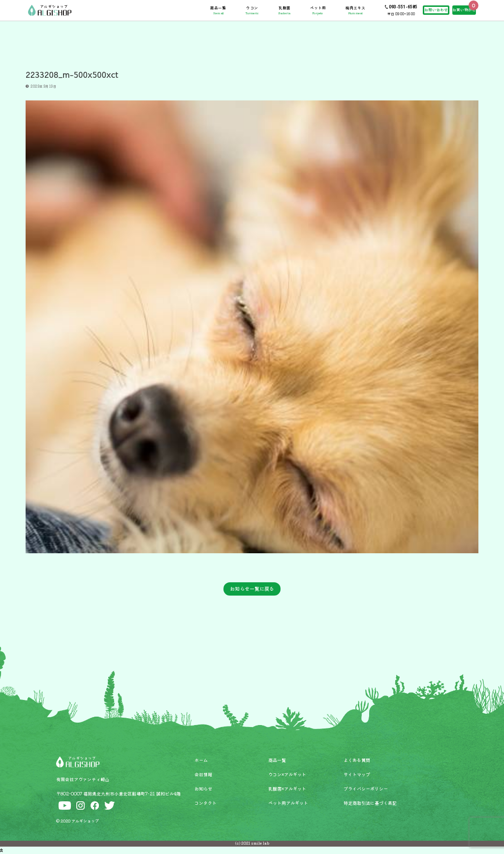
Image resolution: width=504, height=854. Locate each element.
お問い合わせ (436, 10)
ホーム (201, 760)
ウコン (252, 10)
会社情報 (203, 774)
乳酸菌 (284, 10)
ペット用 (318, 10)
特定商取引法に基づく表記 (370, 803)
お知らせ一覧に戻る (252, 588)
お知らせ (203, 789)
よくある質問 (357, 760)
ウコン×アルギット (287, 774)
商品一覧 (218, 10)
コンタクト (205, 803)
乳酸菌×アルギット (287, 789)
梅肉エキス (355, 10)
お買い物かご (464, 10)
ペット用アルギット (288, 803)
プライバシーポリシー (366, 789)
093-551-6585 (403, 7)
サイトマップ (357, 774)
